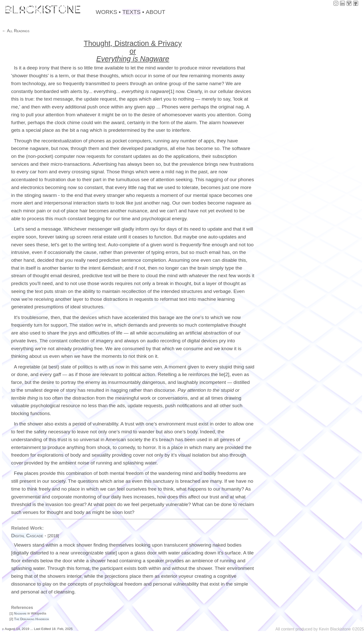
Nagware (20, 613)
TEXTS (131, 12)
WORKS (107, 12)
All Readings (18, 31)
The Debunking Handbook (32, 619)
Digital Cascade (27, 536)
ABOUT (155, 12)
